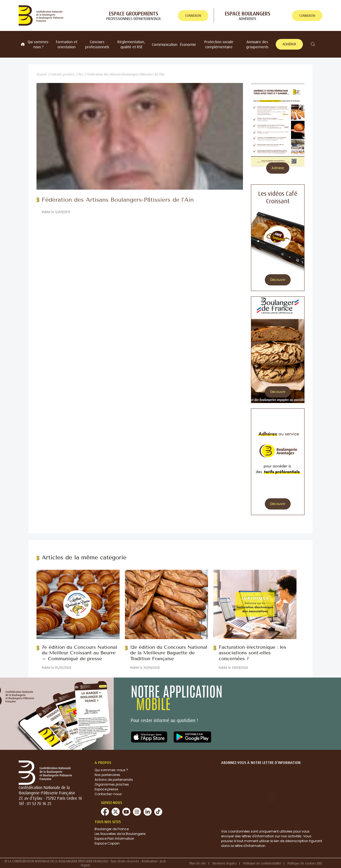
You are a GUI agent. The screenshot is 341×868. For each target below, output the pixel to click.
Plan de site (198, 863)
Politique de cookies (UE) (305, 863)
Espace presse (106, 789)
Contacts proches (62, 74)
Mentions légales (225, 863)
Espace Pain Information (114, 839)
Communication (165, 44)
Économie (188, 44)
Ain (81, 74)
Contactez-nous (108, 794)
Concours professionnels (97, 44)
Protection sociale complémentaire (219, 44)
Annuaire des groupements (257, 44)
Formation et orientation (67, 44)
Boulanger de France (112, 829)
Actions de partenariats (114, 780)
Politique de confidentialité (262, 863)
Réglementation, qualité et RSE (131, 44)
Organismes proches (112, 784)
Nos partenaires (107, 775)
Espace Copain (107, 843)
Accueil (41, 74)
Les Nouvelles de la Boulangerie (120, 834)
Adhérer (289, 44)
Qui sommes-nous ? (39, 44)
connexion (193, 16)
